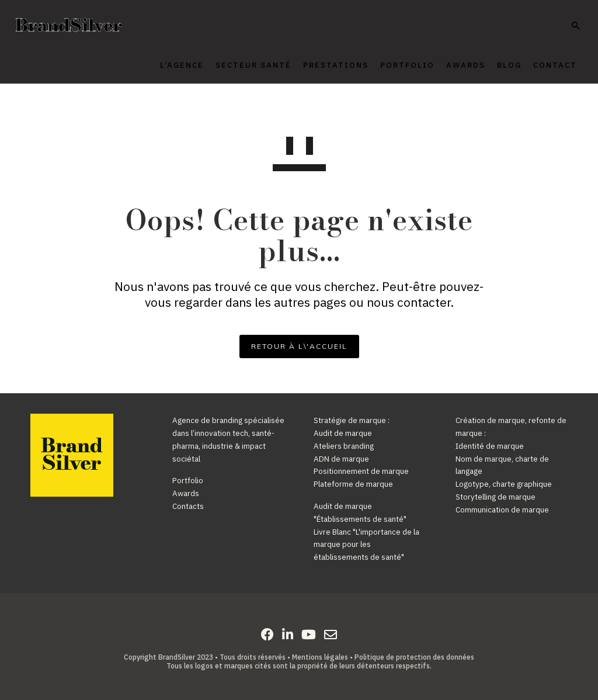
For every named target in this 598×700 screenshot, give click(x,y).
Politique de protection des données (414, 657)
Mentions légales (320, 657)
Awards (451, 65)
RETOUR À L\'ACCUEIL (299, 346)
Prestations (321, 65)
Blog (494, 65)
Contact (540, 65)
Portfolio (392, 65)
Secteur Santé (238, 65)
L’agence (167, 65)
